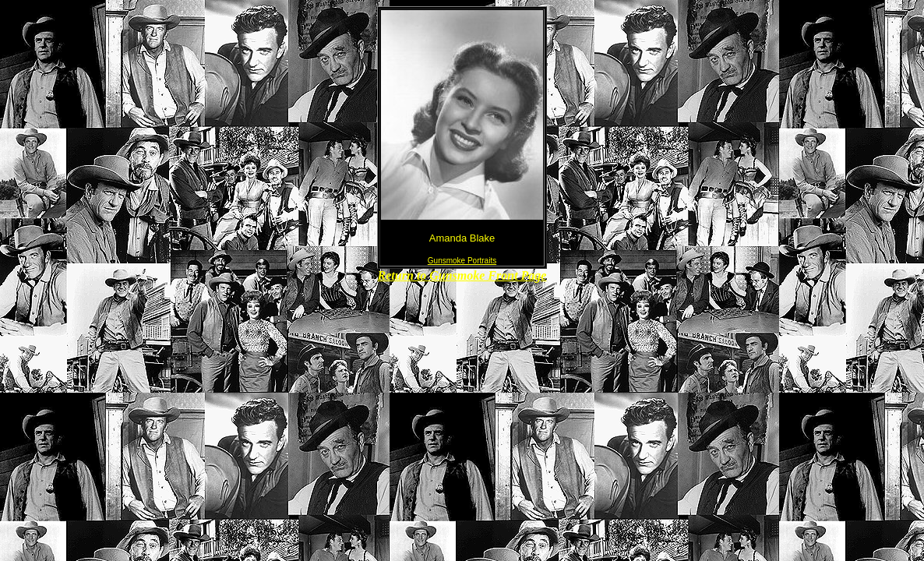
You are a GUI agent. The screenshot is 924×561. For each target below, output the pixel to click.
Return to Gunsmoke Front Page (462, 275)
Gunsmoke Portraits (462, 261)
